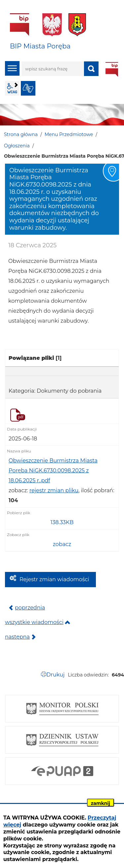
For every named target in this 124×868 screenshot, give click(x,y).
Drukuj (55, 675)
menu (12, 68)
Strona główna (21, 134)
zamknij (101, 803)
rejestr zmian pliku (54, 490)
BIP (112, 69)
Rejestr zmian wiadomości (54, 579)
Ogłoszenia (17, 146)
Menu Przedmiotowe (69, 134)
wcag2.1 (12, 88)
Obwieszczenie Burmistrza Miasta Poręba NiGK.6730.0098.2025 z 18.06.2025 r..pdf (53, 471)
